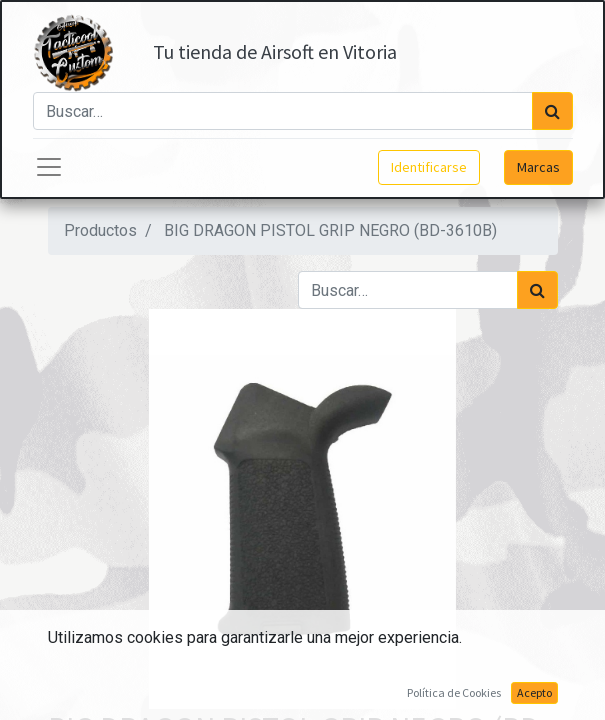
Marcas (538, 167)
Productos (100, 230)
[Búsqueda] (552, 111)
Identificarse (429, 167)
